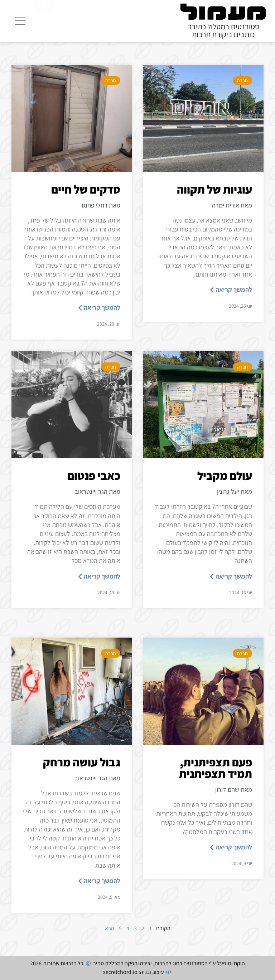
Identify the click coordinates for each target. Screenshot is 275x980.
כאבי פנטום (94, 476)
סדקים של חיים (86, 189)
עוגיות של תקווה (214, 189)
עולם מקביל (225, 476)
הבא (110, 928)
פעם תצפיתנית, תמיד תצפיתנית (216, 768)
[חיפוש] (44, 20)
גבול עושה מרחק (82, 762)
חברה (242, 81)
